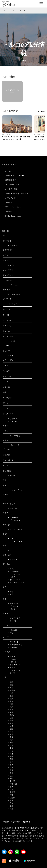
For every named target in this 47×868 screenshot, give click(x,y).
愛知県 (11, 781)
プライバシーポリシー (14, 207)
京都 (10, 795)
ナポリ (11, 657)
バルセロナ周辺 (15, 645)
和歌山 (11, 715)
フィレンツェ (14, 670)
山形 (10, 718)
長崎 (10, 803)
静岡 (10, 762)
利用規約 (9, 202)
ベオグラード (14, 294)
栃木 (10, 756)
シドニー (12, 508)
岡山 (10, 759)
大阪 (10, 789)
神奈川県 (12, 784)
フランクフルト (15, 541)
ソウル (11, 550)
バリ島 (11, 341)
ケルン (11, 539)
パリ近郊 (12, 630)
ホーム (5, 11)
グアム (11, 569)
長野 (10, 778)
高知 (10, 696)
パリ (10, 633)
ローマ (11, 673)
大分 (10, 745)
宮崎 (10, 701)
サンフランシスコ (16, 582)
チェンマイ (13, 603)
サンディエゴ (14, 580)
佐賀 (10, 685)
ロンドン (12, 621)
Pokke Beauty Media (13, 216)
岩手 (10, 726)
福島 (10, 704)
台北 (10, 594)
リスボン (12, 560)
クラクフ (12, 246)
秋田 (10, 699)
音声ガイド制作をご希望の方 (17, 193)
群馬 (10, 787)
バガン (11, 356)
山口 (10, 693)
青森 (10, 734)
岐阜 (10, 723)
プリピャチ (13, 285)
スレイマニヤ (14, 436)
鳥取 (10, 688)
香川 (10, 737)
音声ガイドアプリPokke (15, 175)
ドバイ (11, 265)
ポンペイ (12, 659)
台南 (10, 592)
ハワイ (11, 577)
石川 (10, 765)
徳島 (10, 682)
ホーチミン (13, 499)
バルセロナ (13, 647)
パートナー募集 (11, 189)
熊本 (10, 712)
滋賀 (10, 729)
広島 (10, 767)
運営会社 (9, 211)
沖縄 (10, 743)
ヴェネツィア (14, 665)
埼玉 (10, 721)
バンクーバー (14, 445)
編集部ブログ (11, 180)
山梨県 (11, 798)
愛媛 (10, 748)
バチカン (12, 662)
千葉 (10, 751)
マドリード (13, 642)
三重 (10, 800)
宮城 (10, 732)
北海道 (11, 792)
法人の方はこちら (12, 184)
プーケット (13, 606)
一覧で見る (40, 111)
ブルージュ (13, 518)
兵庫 (10, 754)
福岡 (10, 740)
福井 (10, 707)
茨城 (10, 776)
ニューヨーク (14, 571)
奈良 (10, 770)
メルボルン (13, 421)
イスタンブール (15, 490)
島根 (10, 806)
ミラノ (11, 668)
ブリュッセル (14, 520)
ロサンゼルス (14, 574)
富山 (10, 710)
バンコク (12, 609)
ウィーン (12, 419)
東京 (10, 809)
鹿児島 (11, 690)
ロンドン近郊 (14, 618)
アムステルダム (15, 529)
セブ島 (11, 476)
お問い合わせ (11, 198)
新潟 (10, 773)
